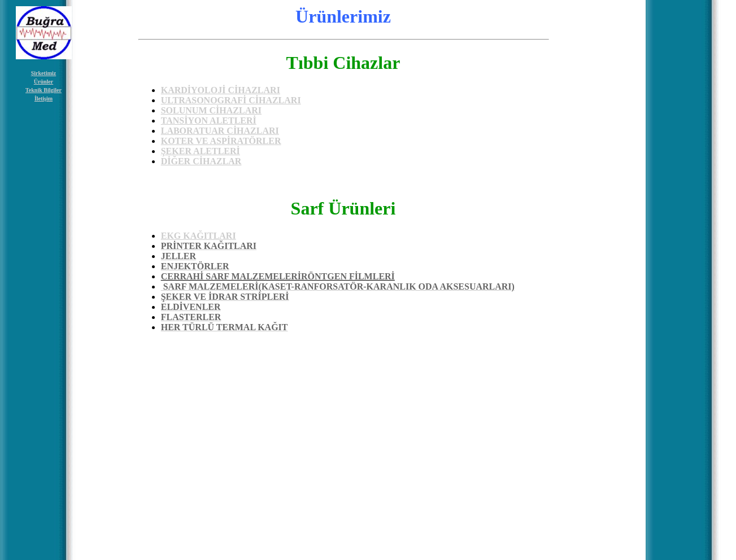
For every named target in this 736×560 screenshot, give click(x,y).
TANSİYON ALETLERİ (209, 121)
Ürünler (43, 82)
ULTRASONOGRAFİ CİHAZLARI (231, 100)
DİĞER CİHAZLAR (201, 161)
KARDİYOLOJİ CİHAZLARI (221, 90)
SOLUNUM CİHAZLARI (211, 110)
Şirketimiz (43, 73)
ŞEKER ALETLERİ (201, 151)
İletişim (43, 99)
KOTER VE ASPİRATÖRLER (221, 141)
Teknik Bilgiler (43, 90)
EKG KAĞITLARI (199, 236)
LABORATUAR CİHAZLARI (220, 131)
